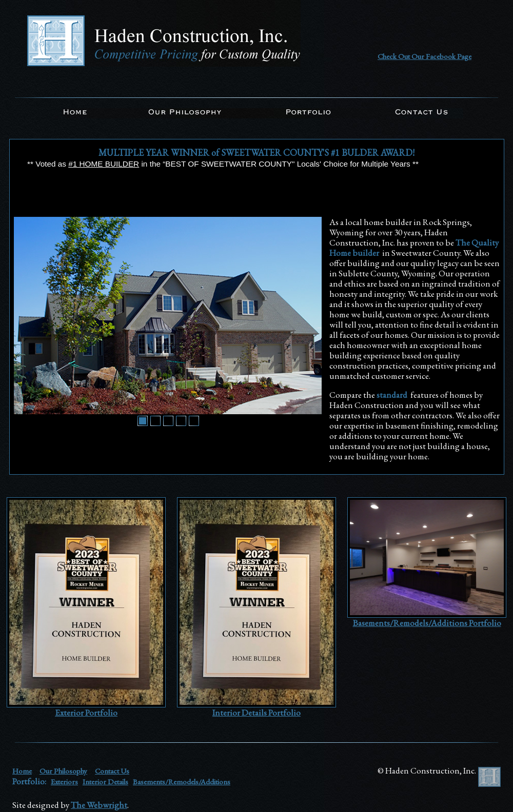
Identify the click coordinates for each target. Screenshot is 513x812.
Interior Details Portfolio (256, 713)
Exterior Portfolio (86, 713)
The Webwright (99, 805)
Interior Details (105, 781)
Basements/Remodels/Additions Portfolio (427, 623)
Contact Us (112, 771)
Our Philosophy (63, 771)
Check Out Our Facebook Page (425, 56)
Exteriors (64, 781)
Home (22, 771)
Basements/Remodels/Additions (182, 781)
